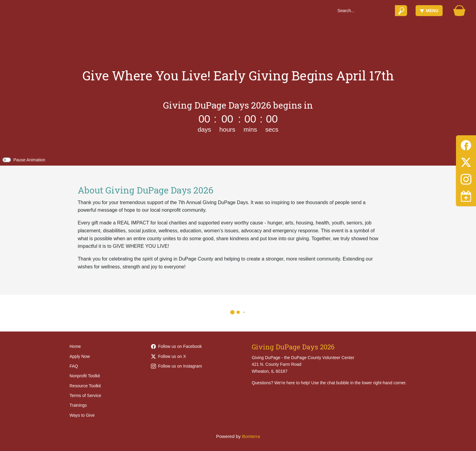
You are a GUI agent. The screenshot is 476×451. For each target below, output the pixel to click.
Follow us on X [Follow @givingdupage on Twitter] (168, 356)
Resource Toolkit (85, 386)
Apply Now (80, 356)
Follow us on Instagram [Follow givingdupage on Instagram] (177, 366)
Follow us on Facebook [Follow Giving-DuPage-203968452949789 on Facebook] (176, 346)
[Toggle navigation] (466, 196)
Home (75, 346)
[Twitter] (466, 161)
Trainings (78, 405)
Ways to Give (82, 415)
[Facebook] (466, 144)
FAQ (74, 366)
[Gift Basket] (459, 11)
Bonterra (251, 436)
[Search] (364, 11)
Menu (429, 11)
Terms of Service (85, 395)
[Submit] (401, 11)
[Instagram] (466, 178)
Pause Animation (29, 160)
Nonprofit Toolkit (85, 376)
